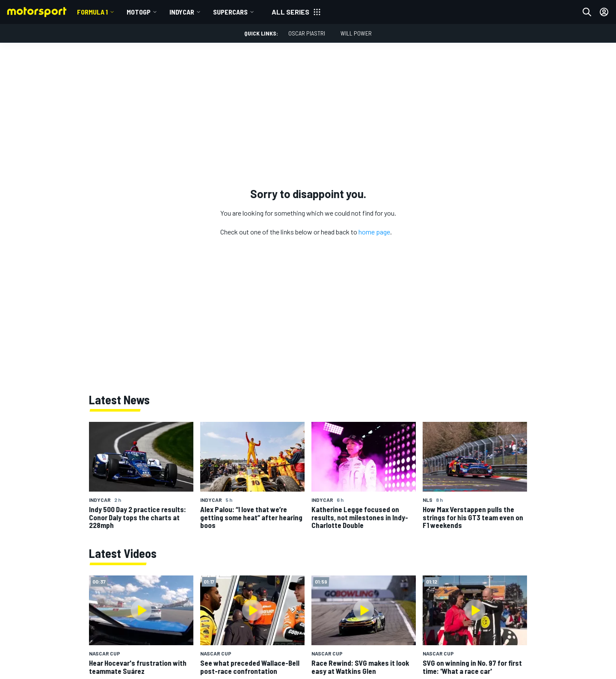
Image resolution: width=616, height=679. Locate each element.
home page (374, 232)
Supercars (230, 12)
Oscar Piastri (307, 33)
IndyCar (182, 12)
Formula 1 (92, 12)
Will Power (356, 33)
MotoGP (139, 12)
